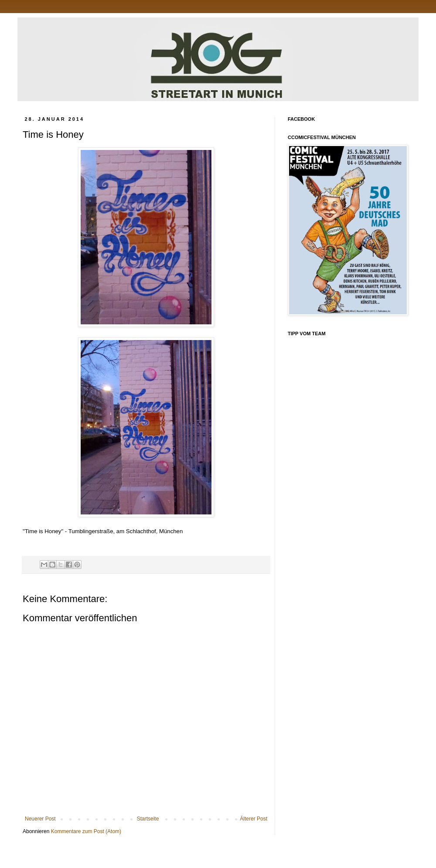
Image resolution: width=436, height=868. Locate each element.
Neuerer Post (40, 819)
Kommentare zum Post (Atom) (86, 831)
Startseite (148, 819)
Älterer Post (254, 819)
